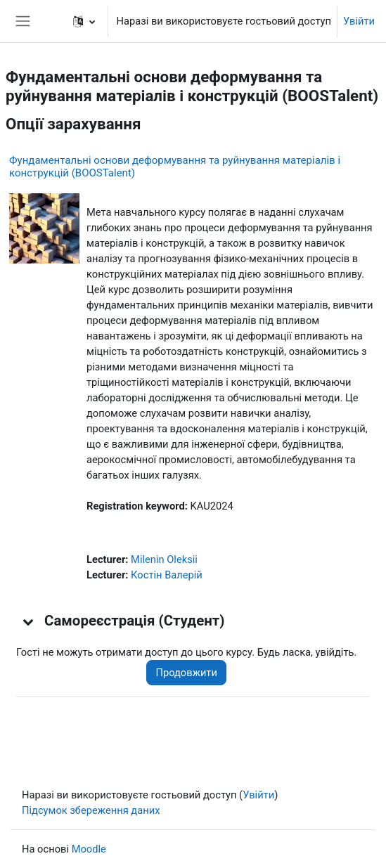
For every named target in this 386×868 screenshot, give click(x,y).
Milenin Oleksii (164, 559)
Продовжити (186, 673)
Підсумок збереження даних (91, 810)
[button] (84, 21)
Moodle (89, 849)
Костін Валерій (167, 575)
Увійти (359, 21)
